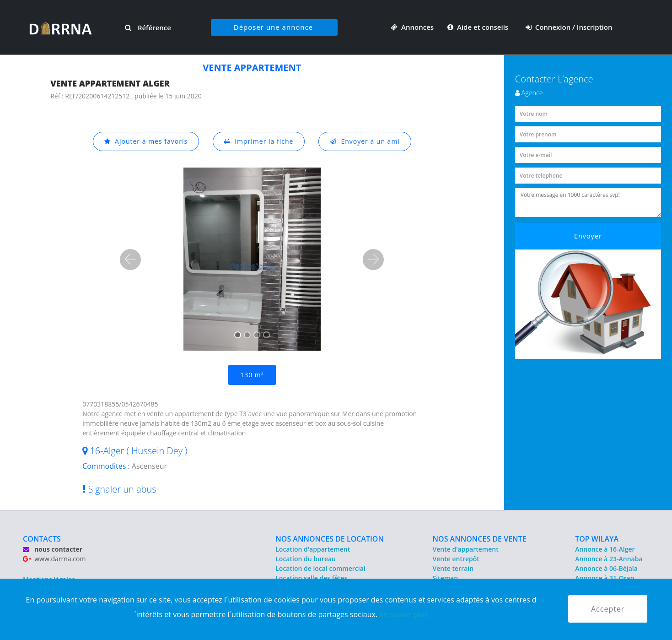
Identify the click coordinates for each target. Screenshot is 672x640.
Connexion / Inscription (569, 27)
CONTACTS (42, 539)
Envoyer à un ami (365, 141)
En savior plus (404, 614)
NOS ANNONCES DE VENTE (480, 539)
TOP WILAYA (597, 539)
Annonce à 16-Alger (605, 549)
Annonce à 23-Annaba (609, 559)
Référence (148, 27)
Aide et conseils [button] (479, 27)
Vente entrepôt (456, 559)
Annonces (412, 27)
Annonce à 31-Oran (605, 578)
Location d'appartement (313, 549)
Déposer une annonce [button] (273, 27)
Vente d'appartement (466, 549)
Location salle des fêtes (311, 578)
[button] (130, 260)
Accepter (608, 609)
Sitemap (445, 578)
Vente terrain (453, 568)
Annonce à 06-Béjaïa (606, 568)
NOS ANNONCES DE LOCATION (330, 539)
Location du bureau (306, 559)
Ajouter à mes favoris (146, 141)
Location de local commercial (320, 568)
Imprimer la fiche (259, 141)
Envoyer (588, 236)
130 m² (252, 375)
